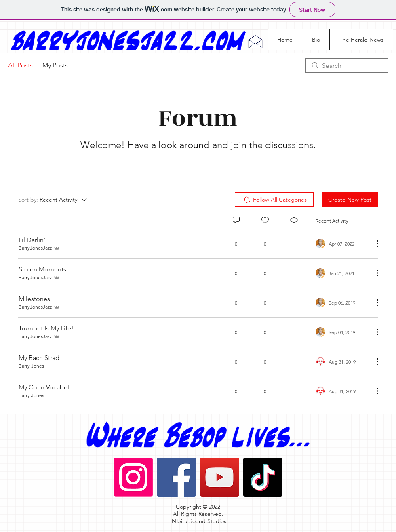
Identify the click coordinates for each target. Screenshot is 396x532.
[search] (347, 65)
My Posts (55, 65)
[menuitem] (274, 200)
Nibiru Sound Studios (199, 521)
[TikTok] (263, 477)
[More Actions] (373, 244)
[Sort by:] (53, 200)
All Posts (20, 65)
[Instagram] (133, 477)
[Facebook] (176, 477)
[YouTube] (220, 477)
